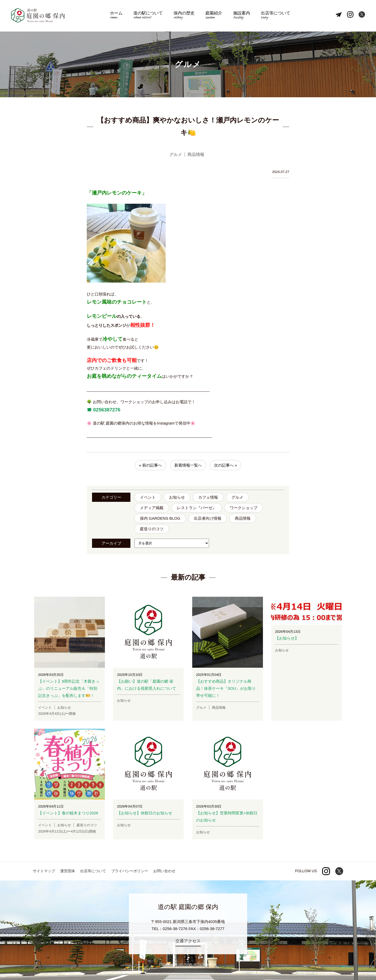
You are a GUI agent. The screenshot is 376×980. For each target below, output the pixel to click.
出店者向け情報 (208, 518)
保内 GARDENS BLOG (160, 518)
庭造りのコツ (152, 529)
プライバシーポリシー (130, 871)
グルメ (237, 497)
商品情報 (243, 518)
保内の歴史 (185, 16)
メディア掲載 (152, 508)
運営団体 (68, 871)
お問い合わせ (164, 871)
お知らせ (177, 497)
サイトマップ (44, 871)
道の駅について (149, 16)
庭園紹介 (214, 16)
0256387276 (106, 410)
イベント (148, 497)
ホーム (118, 16)
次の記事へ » (226, 465)
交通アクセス (188, 941)
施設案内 (240, 16)
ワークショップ (244, 508)
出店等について (274, 16)
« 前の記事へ (151, 465)
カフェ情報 (208, 497)
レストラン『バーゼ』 (197, 508)
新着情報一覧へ (188, 465)
